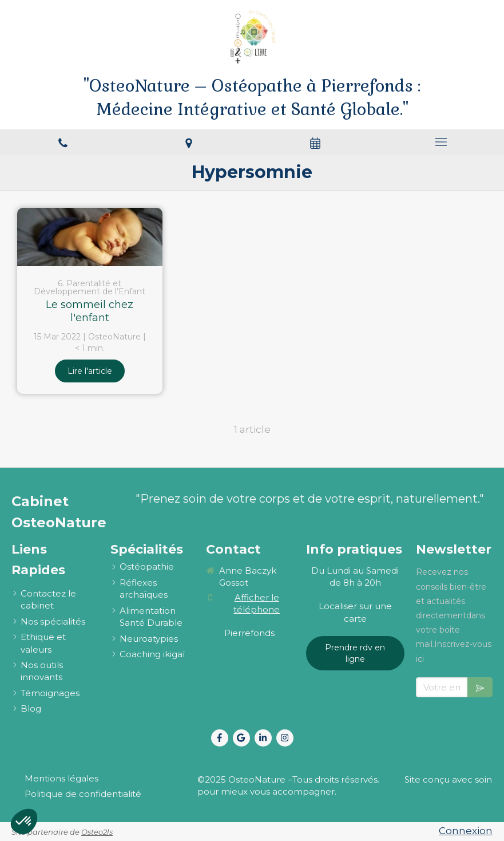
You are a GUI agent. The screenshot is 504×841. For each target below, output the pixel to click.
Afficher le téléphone (257, 603)
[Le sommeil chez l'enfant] (90, 237)
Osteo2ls (97, 832)
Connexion (466, 831)
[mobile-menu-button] (441, 142)
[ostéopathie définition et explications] (147, 566)
